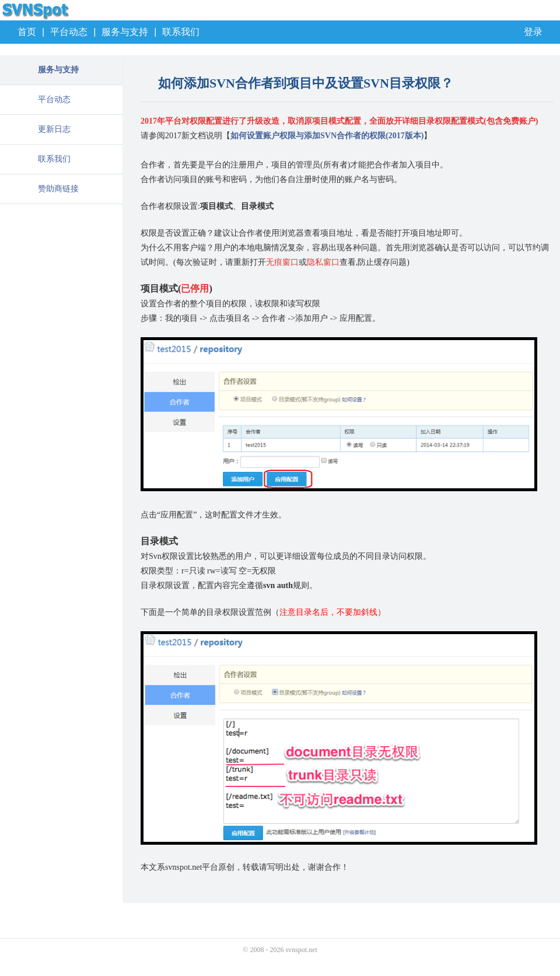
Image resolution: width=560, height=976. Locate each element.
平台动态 (69, 32)
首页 (27, 32)
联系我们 (181, 32)
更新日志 (54, 129)
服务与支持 (125, 32)
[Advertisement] (61, 263)
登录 (533, 32)
